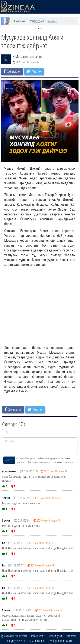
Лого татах (71, 636)
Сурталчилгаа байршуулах (14, 636)
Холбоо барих (38, 636)
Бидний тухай (55, 636)
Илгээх (9, 460)
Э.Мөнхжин (20, 56)
